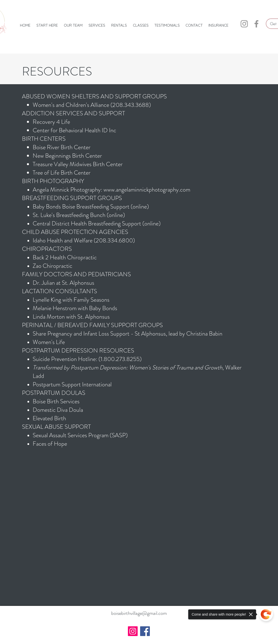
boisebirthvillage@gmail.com (139, 613)
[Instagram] (244, 24)
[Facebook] (256, 24)
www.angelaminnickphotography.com (147, 190)
